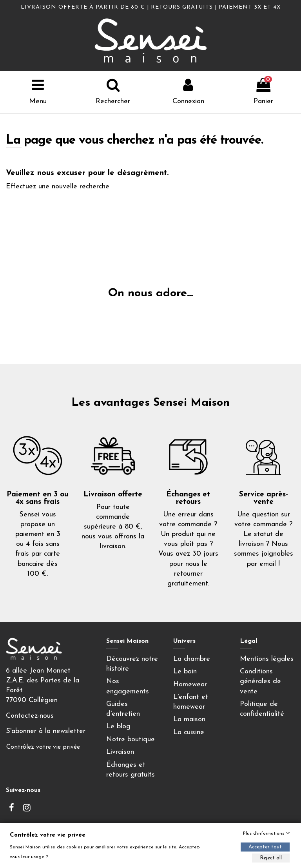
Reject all (271, 858)
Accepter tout (265, 847)
